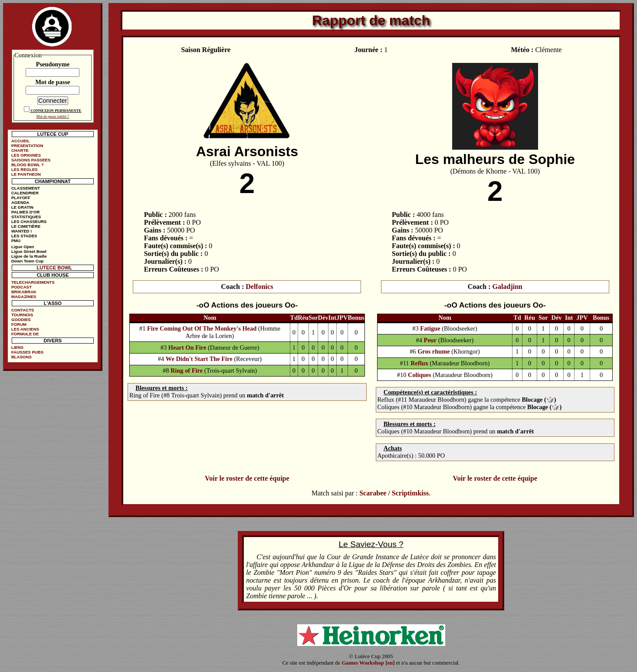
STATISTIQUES (26, 217)
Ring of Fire (187, 370)
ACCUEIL (21, 141)
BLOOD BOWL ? (28, 165)
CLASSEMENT (26, 188)
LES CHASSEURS (29, 221)
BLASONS (21, 357)
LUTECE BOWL (54, 268)
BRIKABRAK (24, 292)
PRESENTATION (27, 146)
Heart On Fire (187, 347)
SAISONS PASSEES (31, 160)
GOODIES (21, 320)
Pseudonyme (53, 64)
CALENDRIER (25, 193)
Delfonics (259, 287)
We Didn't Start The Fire (199, 359)
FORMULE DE (25, 334)
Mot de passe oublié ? (53, 116)
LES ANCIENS (25, 329)
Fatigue (430, 328)
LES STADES (24, 236)
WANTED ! (21, 231)
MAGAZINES (24, 297)
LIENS (17, 347)
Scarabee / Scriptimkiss (394, 493)
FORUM (19, 324)
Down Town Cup (27, 261)
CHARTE (20, 150)
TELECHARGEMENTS (33, 282)
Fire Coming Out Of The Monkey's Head (202, 328)
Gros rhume (433, 351)
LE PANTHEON (26, 174)
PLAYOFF (21, 198)
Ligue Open (23, 247)
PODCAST (21, 287)
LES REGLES (25, 169)
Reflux (419, 363)
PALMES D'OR (26, 212)
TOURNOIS (22, 315)
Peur (430, 340)
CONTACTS (23, 310)
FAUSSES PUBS (27, 352)
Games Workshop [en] (368, 663)
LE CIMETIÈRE (26, 226)
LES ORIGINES (26, 155)
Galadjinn (507, 287)
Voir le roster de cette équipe (247, 478)
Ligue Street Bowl (29, 251)
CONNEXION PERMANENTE (56, 111)
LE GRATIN (22, 207)
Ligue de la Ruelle (29, 256)
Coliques (420, 375)
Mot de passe (53, 82)
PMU (16, 241)
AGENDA (20, 202)
